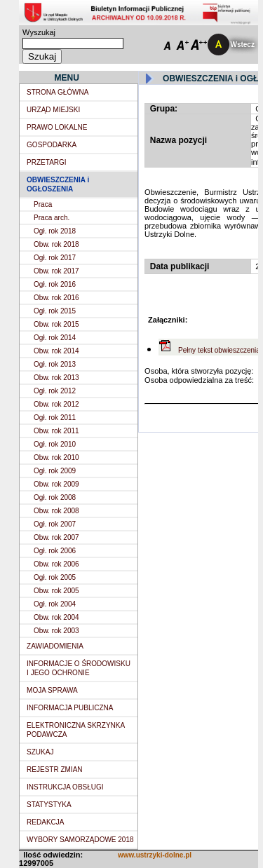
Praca (43, 204)
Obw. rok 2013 (56, 378)
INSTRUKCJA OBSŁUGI (65, 787)
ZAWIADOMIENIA (55, 646)
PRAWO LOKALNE (57, 127)
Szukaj (42, 56)
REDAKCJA (45, 822)
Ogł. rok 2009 (55, 471)
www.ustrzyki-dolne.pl (155, 855)
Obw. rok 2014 (56, 351)
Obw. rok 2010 (56, 457)
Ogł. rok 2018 (55, 231)
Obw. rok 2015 (56, 324)
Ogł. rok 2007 (55, 524)
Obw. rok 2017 (56, 271)
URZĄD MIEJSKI (53, 110)
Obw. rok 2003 (56, 631)
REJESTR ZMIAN (54, 769)
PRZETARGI (46, 162)
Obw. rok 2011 (56, 431)
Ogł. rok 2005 (55, 577)
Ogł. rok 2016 (55, 284)
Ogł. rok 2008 (55, 497)
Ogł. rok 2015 (55, 311)
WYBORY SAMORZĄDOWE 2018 (80, 840)
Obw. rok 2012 (56, 404)
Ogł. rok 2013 (55, 364)
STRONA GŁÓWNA (58, 92)
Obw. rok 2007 (56, 537)
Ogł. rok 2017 (55, 258)
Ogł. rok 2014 (55, 338)
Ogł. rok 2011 (55, 418)
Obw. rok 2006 (56, 564)
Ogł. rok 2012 (55, 391)
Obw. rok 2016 (56, 298)
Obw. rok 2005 (56, 591)
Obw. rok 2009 (56, 484)
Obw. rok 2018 (56, 244)
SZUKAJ (40, 752)
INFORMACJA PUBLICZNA (70, 708)
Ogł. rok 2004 (55, 604)
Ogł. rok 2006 (55, 551)
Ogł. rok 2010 (55, 444)
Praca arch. (52, 218)
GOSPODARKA (52, 145)
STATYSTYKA (49, 805)
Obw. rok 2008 (56, 511)
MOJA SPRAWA (52, 690)
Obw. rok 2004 (56, 617)
